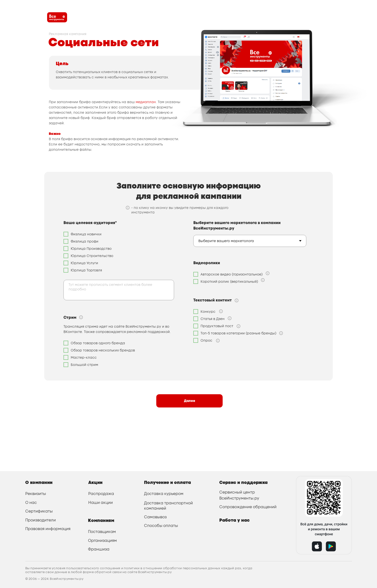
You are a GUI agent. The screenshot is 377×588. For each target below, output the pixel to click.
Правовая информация (48, 529)
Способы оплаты (161, 526)
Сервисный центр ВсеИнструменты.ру (239, 495)
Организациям (102, 541)
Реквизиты (36, 494)
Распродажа (101, 494)
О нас (31, 503)
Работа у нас (234, 520)
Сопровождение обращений (248, 507)
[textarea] (119, 290)
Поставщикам (102, 532)
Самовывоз (155, 517)
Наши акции (101, 503)
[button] (81, 317)
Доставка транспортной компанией (168, 506)
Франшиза (99, 549)
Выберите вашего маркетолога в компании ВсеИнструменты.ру (237, 225)
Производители (41, 520)
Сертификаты (39, 511)
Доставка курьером (164, 494)
